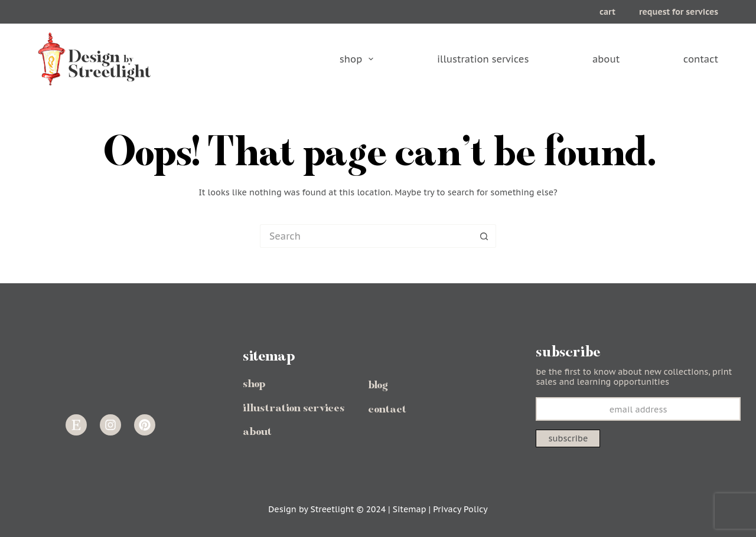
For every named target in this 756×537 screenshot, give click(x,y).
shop (357, 59)
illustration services (483, 59)
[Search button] (484, 236)
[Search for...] (366, 236)
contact (701, 59)
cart (607, 12)
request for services (679, 12)
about (606, 59)
